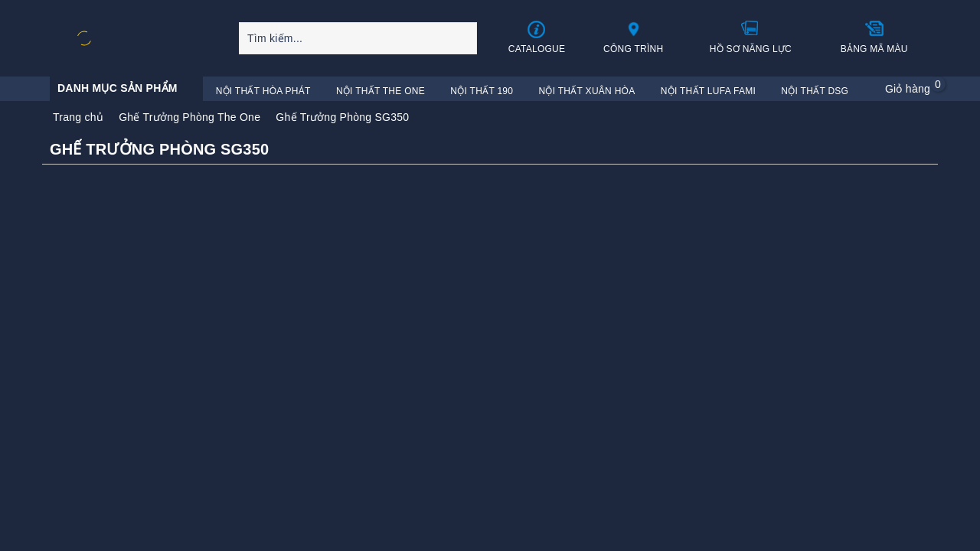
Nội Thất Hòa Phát (263, 91)
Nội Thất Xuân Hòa (587, 91)
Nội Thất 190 (482, 91)
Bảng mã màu (874, 37)
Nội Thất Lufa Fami (708, 91)
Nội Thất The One (381, 91)
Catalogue (537, 37)
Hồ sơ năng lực (751, 37)
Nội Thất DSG (815, 91)
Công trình (634, 37)
